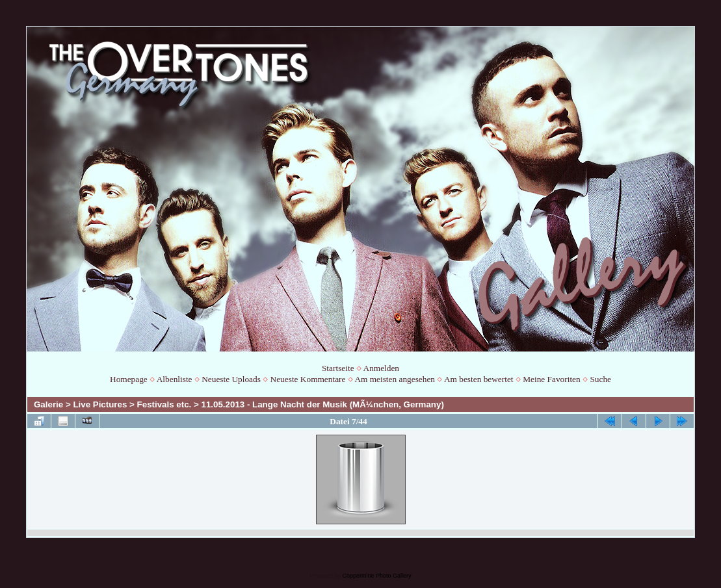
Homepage (129, 379)
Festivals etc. (164, 404)
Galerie (48, 404)
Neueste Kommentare (308, 379)
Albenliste (175, 379)
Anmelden (382, 368)
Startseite (338, 368)
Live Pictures (100, 404)
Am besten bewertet (479, 379)
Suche (600, 379)
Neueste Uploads (231, 379)
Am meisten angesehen (395, 379)
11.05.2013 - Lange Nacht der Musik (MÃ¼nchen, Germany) (323, 404)
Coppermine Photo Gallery (376, 576)
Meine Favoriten (551, 379)
